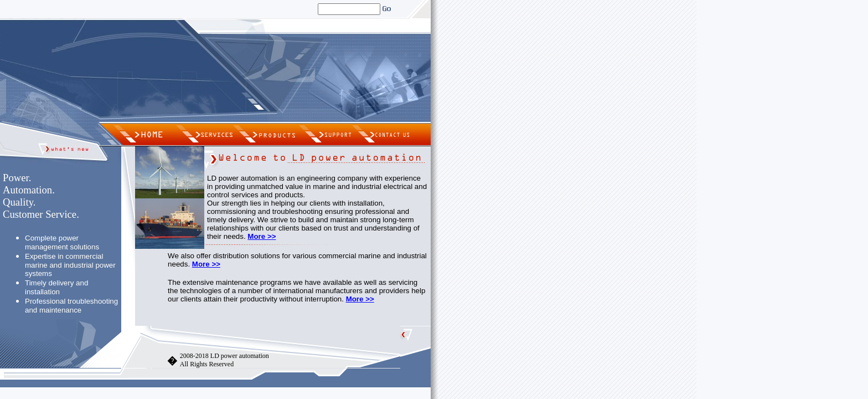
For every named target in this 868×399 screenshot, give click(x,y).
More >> (262, 236)
